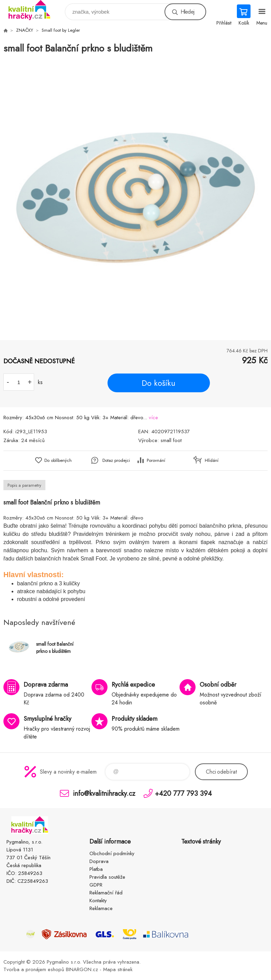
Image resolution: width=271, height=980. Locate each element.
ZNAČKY (25, 30)
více (153, 418)
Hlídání (212, 460)
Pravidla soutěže (107, 877)
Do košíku (159, 383)
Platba (96, 869)
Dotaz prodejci (116, 460)
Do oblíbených (58, 460)
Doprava (99, 861)
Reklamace (101, 908)
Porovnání (156, 460)
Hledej (187, 12)
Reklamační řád (106, 893)
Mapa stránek (118, 969)
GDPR (96, 885)
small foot (171, 440)
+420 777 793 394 (183, 793)
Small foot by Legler (61, 30)
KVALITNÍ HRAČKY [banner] (34, 10)
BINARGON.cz (82, 969)
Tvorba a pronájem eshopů (34, 969)
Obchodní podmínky (112, 853)
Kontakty (98, 901)
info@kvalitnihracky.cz (104, 793)
